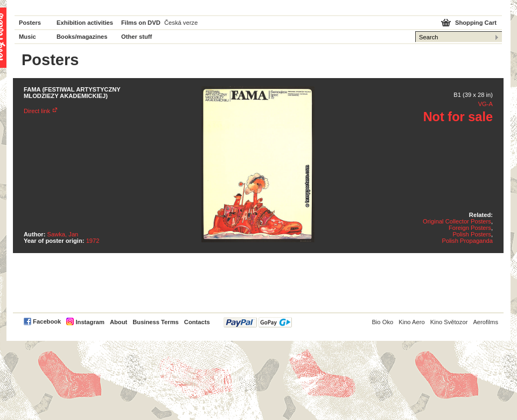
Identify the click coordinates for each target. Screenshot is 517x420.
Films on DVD (141, 23)
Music (27, 37)
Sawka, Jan (63, 234)
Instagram (90, 322)
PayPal (258, 322)
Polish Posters (472, 234)
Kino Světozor (449, 322)
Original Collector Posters (457, 221)
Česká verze (181, 23)
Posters (30, 23)
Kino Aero (412, 322)
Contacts (197, 322)
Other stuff (137, 37)
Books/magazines (82, 37)
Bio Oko (382, 322)
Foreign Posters (470, 228)
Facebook (47, 321)
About (118, 322)
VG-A (485, 104)
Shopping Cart (476, 23)
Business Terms (156, 322)
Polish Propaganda (467, 241)
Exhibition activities (85, 23)
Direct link (37, 111)
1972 (93, 241)
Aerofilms (485, 322)
